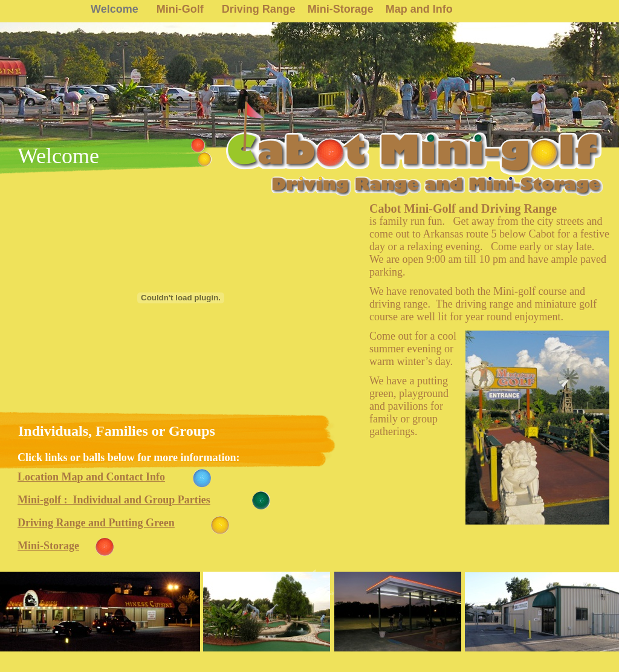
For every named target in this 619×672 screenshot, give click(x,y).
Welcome (115, 9)
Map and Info (419, 9)
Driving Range (259, 9)
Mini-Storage (341, 9)
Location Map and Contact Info (91, 477)
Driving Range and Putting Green (96, 523)
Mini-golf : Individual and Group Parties (114, 500)
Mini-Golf (180, 9)
